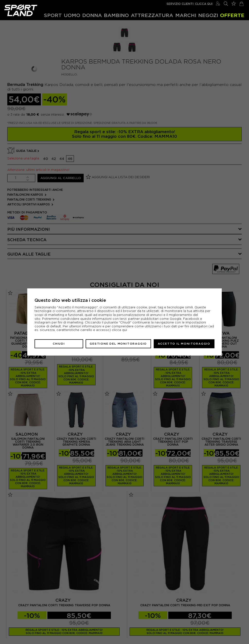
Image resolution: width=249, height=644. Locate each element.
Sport (53, 15)
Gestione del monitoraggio (118, 344)
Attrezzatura (152, 15)
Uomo (72, 15)
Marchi (186, 15)
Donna (92, 15)
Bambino (116, 15)
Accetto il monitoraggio (184, 344)
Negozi (208, 15)
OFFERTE (232, 15)
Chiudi (59, 344)
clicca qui (119, 330)
